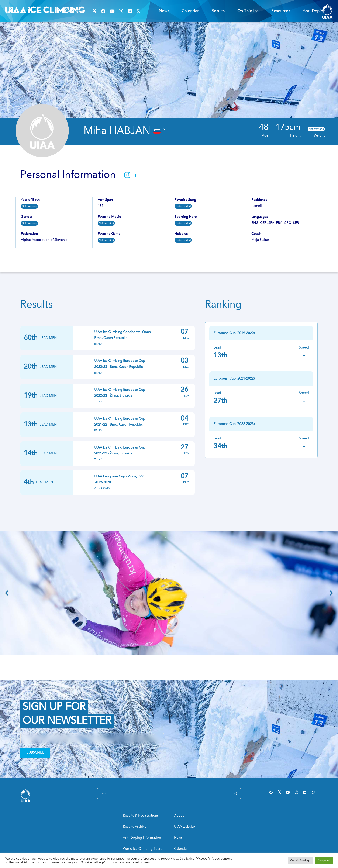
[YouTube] (112, 11)
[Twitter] (94, 11)
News (178, 838)
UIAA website (184, 827)
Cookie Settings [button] (300, 861)
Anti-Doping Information (142, 838)
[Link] (54, 795)
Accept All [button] (324, 861)
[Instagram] (121, 11)
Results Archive (135, 827)
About (179, 816)
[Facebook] (103, 11)
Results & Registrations (141, 816)
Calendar (181, 849)
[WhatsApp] (139, 11)
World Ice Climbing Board (143, 849)
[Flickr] (130, 11)
